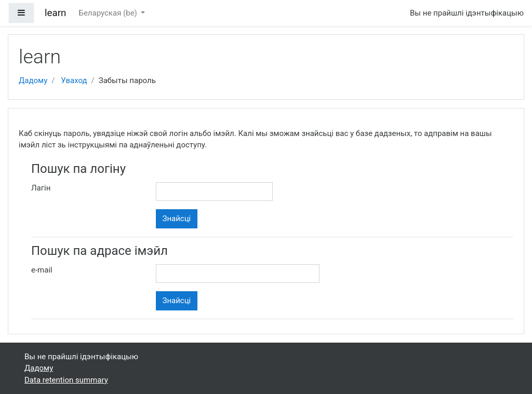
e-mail (42, 270)
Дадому (33, 80)
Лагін (41, 188)
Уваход (74, 80)
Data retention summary (66, 380)
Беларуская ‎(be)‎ (109, 13)
